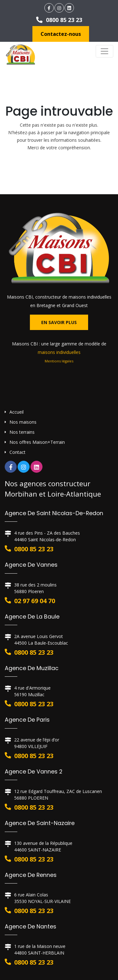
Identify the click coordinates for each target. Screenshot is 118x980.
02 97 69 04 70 (35, 601)
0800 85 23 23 (59, 20)
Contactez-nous (61, 34)
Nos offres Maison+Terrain (37, 442)
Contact (17, 452)
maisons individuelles (59, 352)
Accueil (17, 412)
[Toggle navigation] (104, 51)
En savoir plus (59, 322)
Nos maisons (23, 422)
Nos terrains (22, 432)
